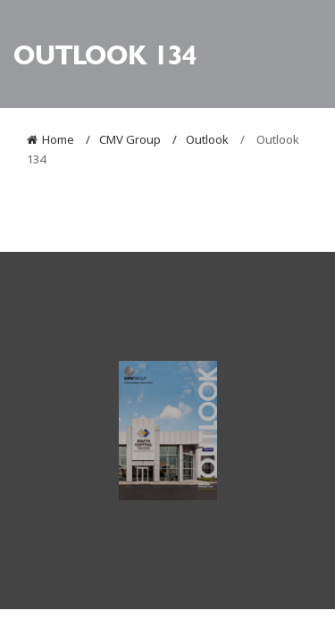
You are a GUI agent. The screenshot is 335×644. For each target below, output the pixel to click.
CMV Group (130, 139)
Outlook (207, 139)
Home (58, 139)
